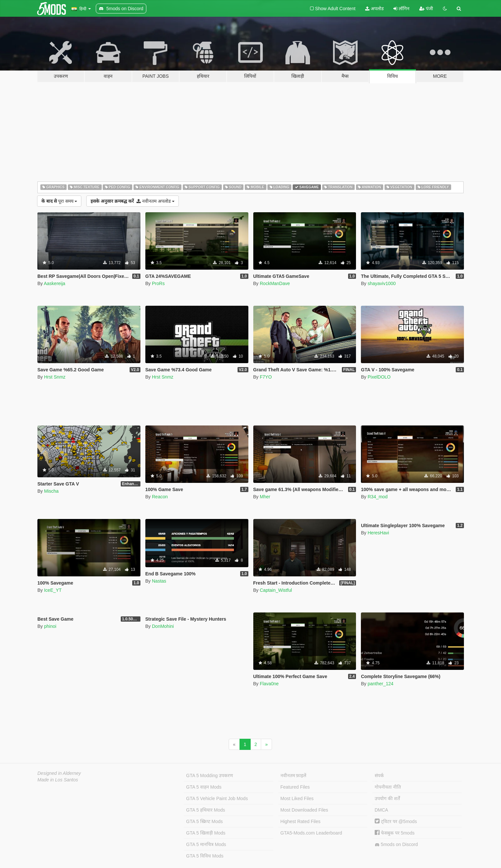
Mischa (51, 491)
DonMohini (163, 626)
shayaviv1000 (382, 283)
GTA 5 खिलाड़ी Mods (206, 833)
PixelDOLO (379, 377)
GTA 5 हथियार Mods (206, 810)
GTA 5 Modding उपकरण (209, 775)
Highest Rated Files (301, 821)
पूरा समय (59, 201)
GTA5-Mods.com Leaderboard (311, 833)
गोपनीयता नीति (388, 787)
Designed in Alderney (59, 773)
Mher (265, 497)
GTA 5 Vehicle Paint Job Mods (217, 798)
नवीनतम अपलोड (132, 201)
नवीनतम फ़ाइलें (293, 775)
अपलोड (374, 9)
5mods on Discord (396, 845)
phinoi (50, 626)
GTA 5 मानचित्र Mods (206, 844)
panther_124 (380, 684)
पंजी (426, 9)
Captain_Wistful (276, 590)
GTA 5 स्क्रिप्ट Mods (204, 821)
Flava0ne (269, 684)
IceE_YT (53, 590)
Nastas (159, 581)
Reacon (160, 497)
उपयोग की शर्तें (387, 798)
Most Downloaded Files (304, 810)
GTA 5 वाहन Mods (204, 787)
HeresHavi (378, 533)
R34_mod (377, 497)
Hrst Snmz (55, 377)
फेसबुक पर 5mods (395, 833)
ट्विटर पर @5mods (396, 821)
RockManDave (275, 283)
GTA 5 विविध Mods (205, 856)
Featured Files (295, 787)
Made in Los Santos (58, 780)
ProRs (158, 283)
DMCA (381, 810)
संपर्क (379, 775)
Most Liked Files (297, 798)
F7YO (266, 377)
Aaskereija (54, 283)
